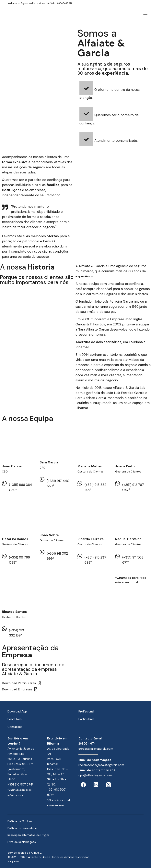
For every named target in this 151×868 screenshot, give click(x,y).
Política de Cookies (20, 821)
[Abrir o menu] (145, 13)
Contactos (15, 727)
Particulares (87, 719)
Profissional (86, 711)
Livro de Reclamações (22, 842)
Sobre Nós (15, 719)
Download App (17, 711)
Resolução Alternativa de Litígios (29, 835)
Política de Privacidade (22, 828)
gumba (15, 862)
